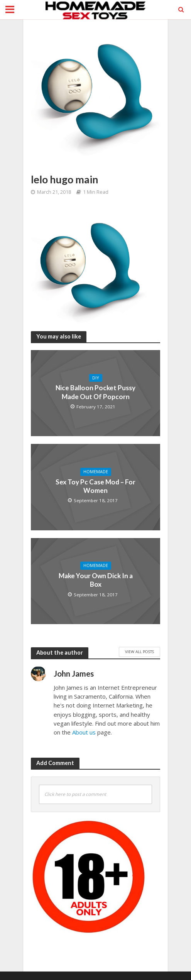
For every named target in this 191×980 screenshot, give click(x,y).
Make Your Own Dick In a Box (96, 580)
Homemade (96, 472)
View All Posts (139, 652)
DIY (96, 378)
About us (84, 732)
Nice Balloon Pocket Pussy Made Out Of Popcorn (95, 392)
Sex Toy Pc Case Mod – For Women (95, 486)
